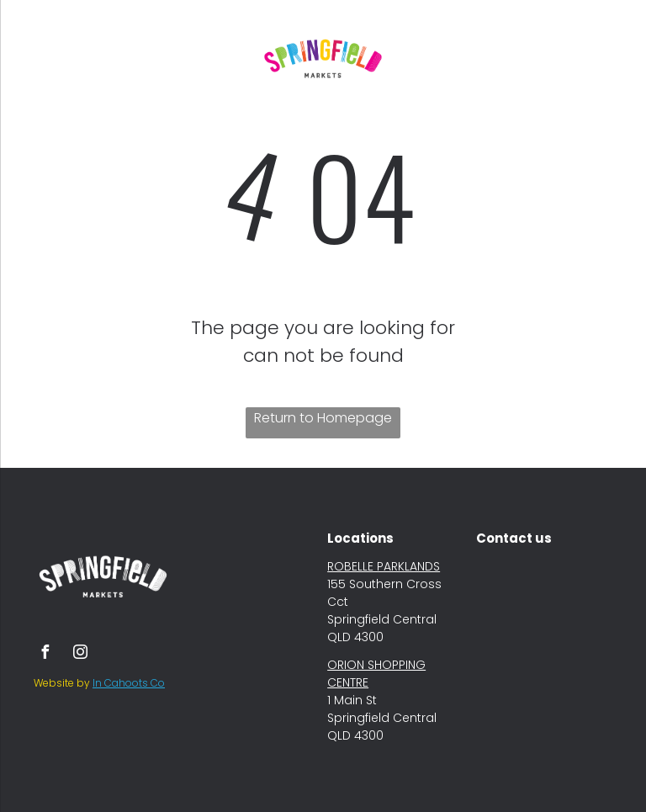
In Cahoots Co (129, 683)
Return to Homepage (323, 418)
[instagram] (80, 654)
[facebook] (45, 654)
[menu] (37, 58)
